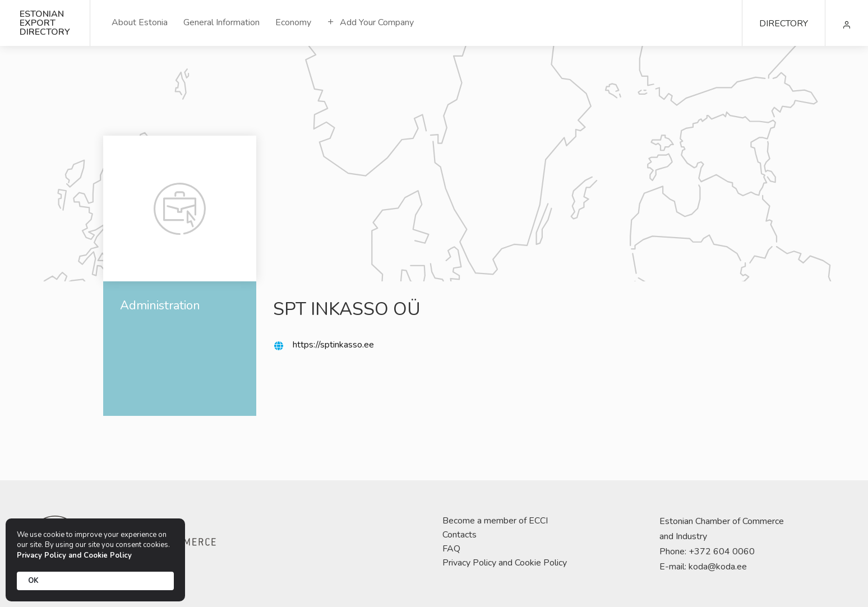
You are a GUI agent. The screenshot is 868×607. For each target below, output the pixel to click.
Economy (293, 22)
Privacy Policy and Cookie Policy (505, 563)
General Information (221, 22)
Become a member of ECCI (495, 521)
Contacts (460, 535)
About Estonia (140, 22)
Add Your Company (370, 22)
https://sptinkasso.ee (333, 345)
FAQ (451, 549)
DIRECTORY (784, 24)
